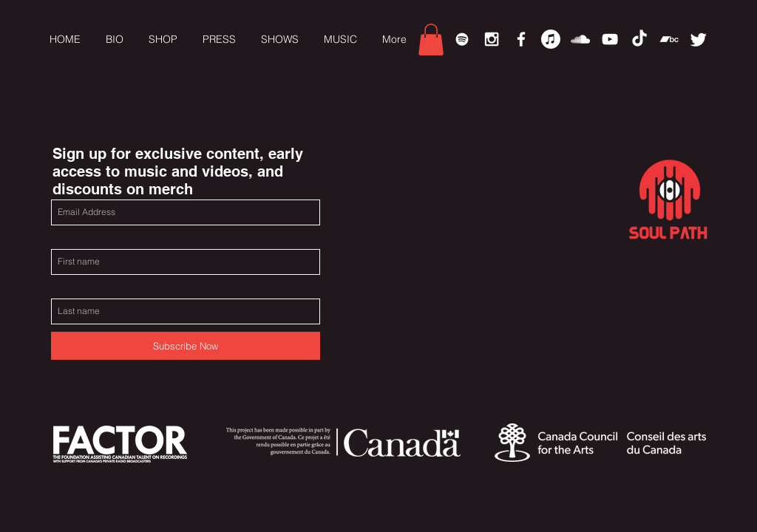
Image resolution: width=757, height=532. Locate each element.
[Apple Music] (551, 39)
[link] (431, 40)
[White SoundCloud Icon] (580, 39)
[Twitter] (699, 39)
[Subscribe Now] (186, 346)
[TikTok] (639, 39)
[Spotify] (462, 39)
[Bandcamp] (669, 39)
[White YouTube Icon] (610, 39)
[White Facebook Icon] (521, 39)
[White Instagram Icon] (492, 39)
